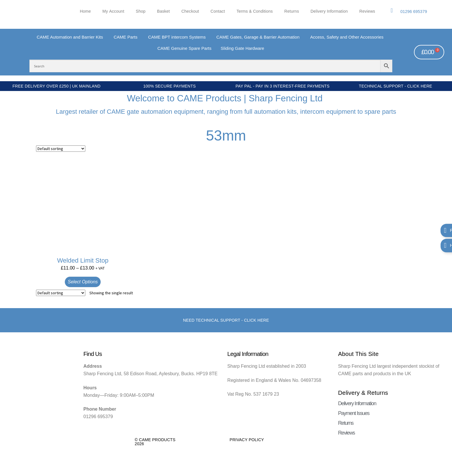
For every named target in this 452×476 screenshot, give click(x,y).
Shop (141, 11)
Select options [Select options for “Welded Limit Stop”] (83, 282)
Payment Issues (354, 413)
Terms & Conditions (255, 11)
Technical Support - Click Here (395, 86)
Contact (218, 11)
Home (85, 11)
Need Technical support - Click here (226, 320)
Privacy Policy (247, 440)
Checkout (190, 11)
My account (113, 11)
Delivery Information (329, 11)
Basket (163, 11)
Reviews (367, 11)
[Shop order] (61, 149)
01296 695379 (414, 12)
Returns (292, 11)
